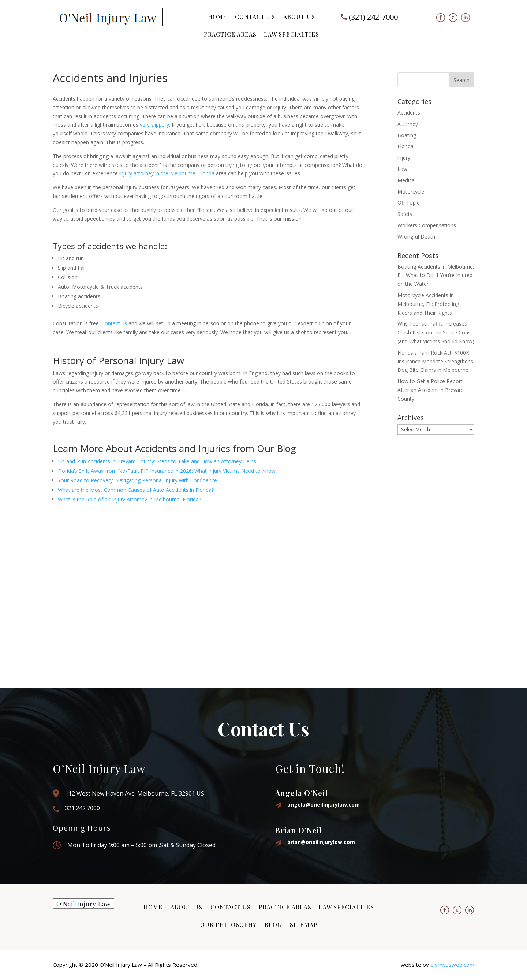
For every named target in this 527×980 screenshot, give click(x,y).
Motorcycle (411, 192)
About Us (299, 17)
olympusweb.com (452, 965)
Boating (407, 135)
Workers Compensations (427, 225)
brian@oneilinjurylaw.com (321, 842)
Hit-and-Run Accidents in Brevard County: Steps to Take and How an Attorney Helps (157, 461)
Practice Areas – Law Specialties (261, 34)
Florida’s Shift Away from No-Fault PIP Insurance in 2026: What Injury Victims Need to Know (167, 471)
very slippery (154, 125)
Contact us (114, 323)
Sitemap (304, 925)
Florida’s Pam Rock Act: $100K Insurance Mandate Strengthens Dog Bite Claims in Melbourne (435, 361)
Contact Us (255, 17)
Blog (273, 925)
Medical (407, 180)
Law (402, 169)
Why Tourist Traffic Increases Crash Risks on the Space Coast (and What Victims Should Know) (436, 332)
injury (404, 158)
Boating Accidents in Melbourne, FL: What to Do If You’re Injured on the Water (436, 275)
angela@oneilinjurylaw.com (324, 805)
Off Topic (408, 203)
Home (217, 17)
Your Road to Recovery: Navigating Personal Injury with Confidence (137, 480)
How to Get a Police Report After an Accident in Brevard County (431, 390)
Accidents (409, 113)
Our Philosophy (228, 925)
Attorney (408, 124)
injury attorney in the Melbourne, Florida (167, 173)
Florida (405, 146)
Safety (405, 214)
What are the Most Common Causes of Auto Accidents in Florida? (136, 490)
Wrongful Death (416, 237)
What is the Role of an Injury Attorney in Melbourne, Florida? (129, 499)
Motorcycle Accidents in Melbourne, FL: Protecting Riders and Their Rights (428, 304)
